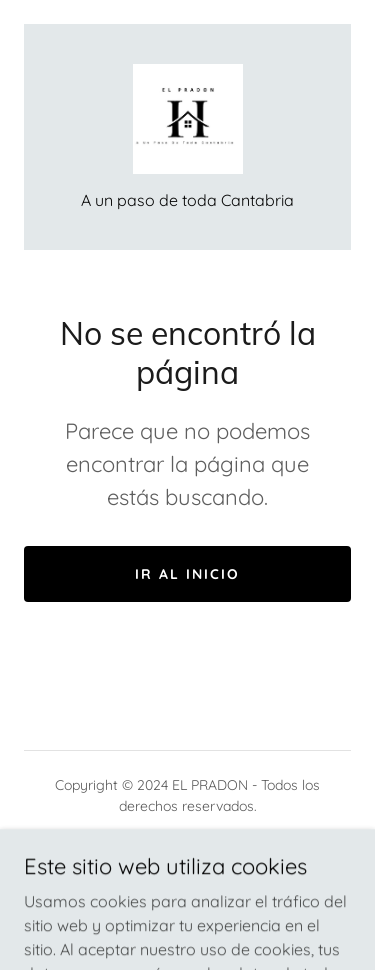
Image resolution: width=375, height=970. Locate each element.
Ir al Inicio (187, 574)
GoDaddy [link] (248, 851)
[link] (188, 119)
